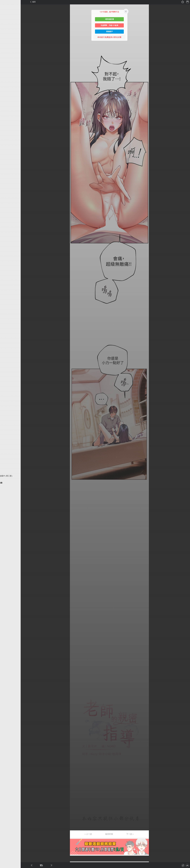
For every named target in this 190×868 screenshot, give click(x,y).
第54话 (5, 258)
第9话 (4, 41)
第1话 (4, 2)
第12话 (5, 56)
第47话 (5, 225)
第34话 (5, 162)
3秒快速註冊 (109, 19)
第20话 (5, 94)
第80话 (5, 384)
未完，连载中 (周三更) (11, 476)
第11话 (5, 51)
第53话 (5, 254)
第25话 (5, 118)
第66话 (5, 316)
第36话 (5, 171)
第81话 (5, 389)
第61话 (5, 292)
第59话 (5, 283)
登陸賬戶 (109, 32)
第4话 (4, 17)
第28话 (5, 133)
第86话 (5, 413)
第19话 (5, 89)
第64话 (5, 307)
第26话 (5, 123)
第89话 (5, 428)
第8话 (4, 36)
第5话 (4, 22)
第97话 (5, 466)
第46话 (5, 220)
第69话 (5, 331)
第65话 (5, 312)
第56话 (5, 268)
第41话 (5, 196)
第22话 (5, 104)
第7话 (4, 31)
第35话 (5, 167)
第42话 (5, 200)
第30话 (5, 142)
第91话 (5, 437)
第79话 (5, 379)
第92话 (5, 442)
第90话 (5, 432)
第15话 (5, 70)
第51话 (5, 244)
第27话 (5, 128)
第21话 (5, 99)
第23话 (5, 109)
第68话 (5, 326)
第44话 (5, 210)
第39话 (5, 186)
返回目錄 (7, 483)
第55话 (5, 263)
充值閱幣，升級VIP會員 (109, 25)
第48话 (5, 229)
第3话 (4, 12)
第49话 (5, 234)
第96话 (5, 461)
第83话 (5, 399)
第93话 (5, 447)
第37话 (5, 176)
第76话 (5, 365)
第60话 (5, 287)
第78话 (5, 374)
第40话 (5, 191)
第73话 (5, 350)
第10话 (5, 46)
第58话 (5, 278)
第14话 (5, 65)
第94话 (5, 452)
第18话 (5, 85)
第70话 (5, 336)
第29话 (5, 138)
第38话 (5, 181)
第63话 (5, 302)
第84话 (5, 403)
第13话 (5, 60)
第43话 (5, 205)
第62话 (5, 297)
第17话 (5, 80)
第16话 (5, 75)
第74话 (5, 355)
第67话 (5, 321)
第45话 (5, 215)
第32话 (5, 152)
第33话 (5, 157)
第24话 (5, 113)
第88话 (5, 423)
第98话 (5, 471)
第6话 (4, 27)
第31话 (5, 147)
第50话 (5, 239)
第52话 (5, 249)
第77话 (5, 370)
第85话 (5, 408)
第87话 (5, 418)
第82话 (5, 394)
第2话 (4, 7)
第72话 (5, 345)
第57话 (5, 273)
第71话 (5, 341)
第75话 (5, 360)
